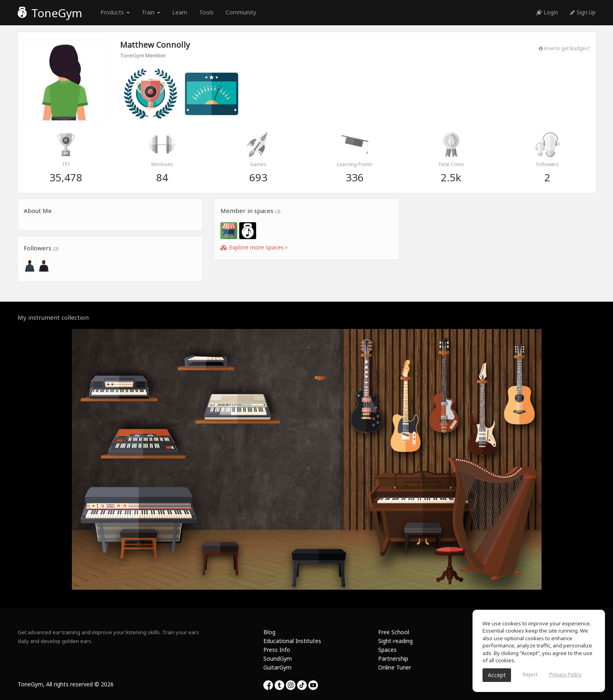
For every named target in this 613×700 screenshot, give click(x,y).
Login (547, 12)
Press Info (277, 650)
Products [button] (115, 12)
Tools (206, 12)
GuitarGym (277, 667)
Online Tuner (395, 667)
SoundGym (278, 658)
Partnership (393, 658)
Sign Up (583, 12)
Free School (394, 632)
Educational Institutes (292, 641)
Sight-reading (395, 641)
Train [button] (151, 12)
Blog (269, 632)
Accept (497, 675)
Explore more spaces (254, 247)
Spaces (387, 650)
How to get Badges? (564, 48)
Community (241, 12)
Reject (530, 674)
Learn (180, 12)
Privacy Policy (565, 674)
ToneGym (50, 13)
